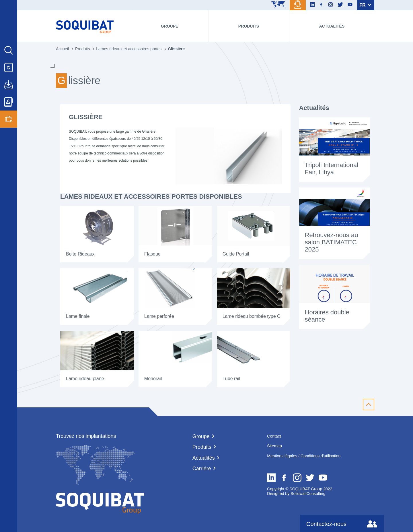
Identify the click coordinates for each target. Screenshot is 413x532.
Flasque (152, 254)
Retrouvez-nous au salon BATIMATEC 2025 (332, 242)
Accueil (62, 49)
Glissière (176, 49)
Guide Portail (236, 254)
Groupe (170, 26)
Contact (274, 436)
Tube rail (232, 379)
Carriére (202, 469)
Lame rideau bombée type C (252, 316)
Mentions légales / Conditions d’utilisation (304, 456)
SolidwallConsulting (307, 494)
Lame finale (78, 316)
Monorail (153, 379)
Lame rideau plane (85, 379)
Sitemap (274, 446)
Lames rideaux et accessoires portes (129, 49)
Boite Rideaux (81, 254)
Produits (249, 26)
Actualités (332, 26)
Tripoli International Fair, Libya (332, 169)
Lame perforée (159, 316)
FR (365, 5)
